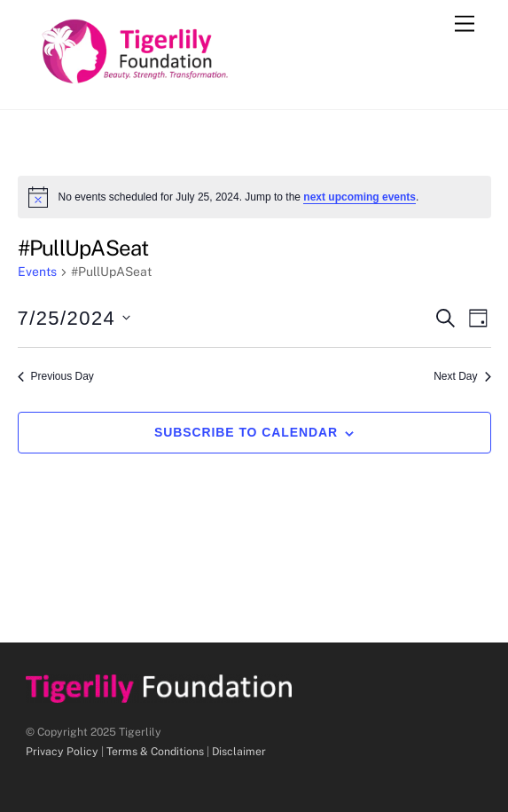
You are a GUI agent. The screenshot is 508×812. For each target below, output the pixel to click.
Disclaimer (239, 751)
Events (37, 272)
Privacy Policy (62, 751)
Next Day (462, 376)
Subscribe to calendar (246, 432)
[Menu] (465, 24)
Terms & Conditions (155, 751)
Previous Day (56, 376)
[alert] (254, 197)
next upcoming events (360, 197)
